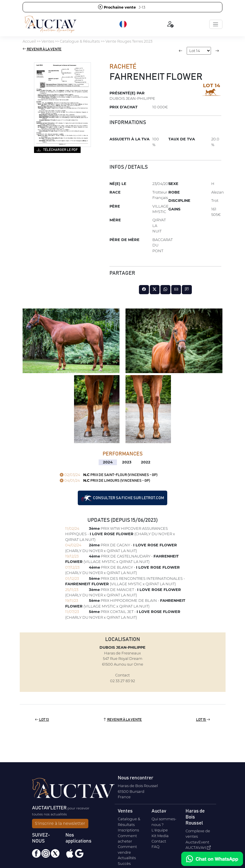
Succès (124, 863)
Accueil (29, 41)
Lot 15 (203, 720)
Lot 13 (42, 720)
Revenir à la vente (42, 49)
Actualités (127, 858)
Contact (159, 841)
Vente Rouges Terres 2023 (129, 41)
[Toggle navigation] (216, 24)
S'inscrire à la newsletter (60, 823)
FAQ (156, 847)
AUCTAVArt (198, 847)
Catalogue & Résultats (80, 41)
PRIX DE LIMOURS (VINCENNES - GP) (105, 481)
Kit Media (160, 836)
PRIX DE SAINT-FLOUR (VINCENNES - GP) (109, 475)
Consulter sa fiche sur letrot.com (122, 498)
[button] (124, 24)
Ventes (48, 41)
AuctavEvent (197, 842)
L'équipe (160, 830)
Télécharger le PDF (57, 150)
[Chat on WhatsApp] (212, 859)
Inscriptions (128, 830)
